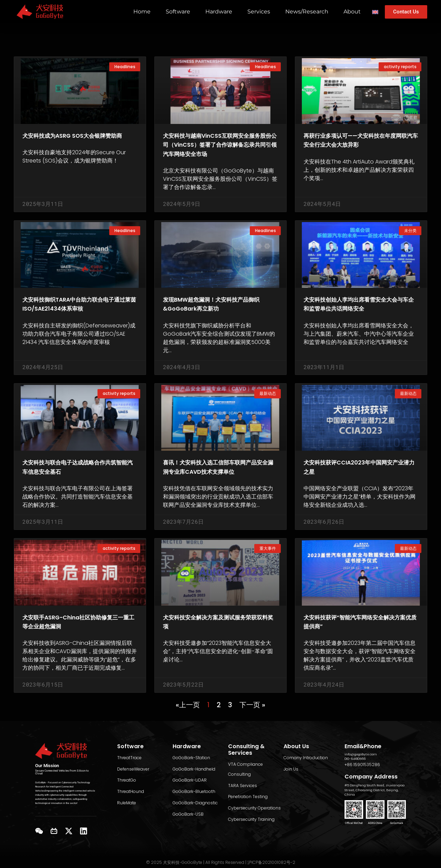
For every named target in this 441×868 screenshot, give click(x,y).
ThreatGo (127, 779)
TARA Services (243, 784)
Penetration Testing (248, 795)
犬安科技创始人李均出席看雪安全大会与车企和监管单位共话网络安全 (360, 317)
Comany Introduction (306, 756)
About (352, 12)
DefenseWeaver (133, 767)
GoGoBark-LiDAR (190, 779)
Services (259, 12)
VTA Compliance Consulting (245, 768)
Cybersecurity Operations (254, 807)
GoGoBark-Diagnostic (195, 801)
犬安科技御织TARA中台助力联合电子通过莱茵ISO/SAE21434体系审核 (79, 317)
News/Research (307, 12)
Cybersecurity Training (251, 818)
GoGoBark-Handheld (194, 767)
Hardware (219, 12)
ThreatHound (131, 790)
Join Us (291, 767)
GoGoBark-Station (191, 756)
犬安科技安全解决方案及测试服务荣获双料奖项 (220, 640)
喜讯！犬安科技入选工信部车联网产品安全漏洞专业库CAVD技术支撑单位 (220, 481)
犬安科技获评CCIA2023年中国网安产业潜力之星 (360, 476)
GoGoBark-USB (188, 812)
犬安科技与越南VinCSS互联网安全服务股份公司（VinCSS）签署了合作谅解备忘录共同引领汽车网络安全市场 (220, 149)
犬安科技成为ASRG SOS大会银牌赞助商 (79, 140)
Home (142, 12)
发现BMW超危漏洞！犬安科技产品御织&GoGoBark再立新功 (219, 312)
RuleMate (127, 801)
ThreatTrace (129, 756)
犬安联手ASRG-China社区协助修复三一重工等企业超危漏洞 (77, 640)
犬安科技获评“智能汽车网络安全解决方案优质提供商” (358, 640)
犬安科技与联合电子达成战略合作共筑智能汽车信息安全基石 (79, 476)
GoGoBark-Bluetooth (194, 790)
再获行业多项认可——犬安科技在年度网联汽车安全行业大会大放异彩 (360, 144)
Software (178, 12)
